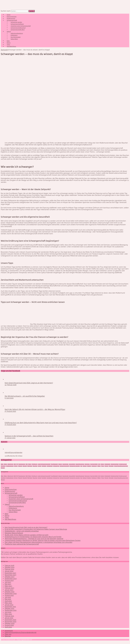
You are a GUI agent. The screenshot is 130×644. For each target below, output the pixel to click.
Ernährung (35, 464)
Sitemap (8, 636)
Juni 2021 (8, 612)
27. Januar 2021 (10, 438)
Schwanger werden (16, 22)
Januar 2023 (9, 590)
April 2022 (8, 601)
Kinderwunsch (11, 18)
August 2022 (9, 595)
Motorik (20, 466)
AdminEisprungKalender (14, 453)
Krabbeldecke (10, 466)
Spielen (89, 466)
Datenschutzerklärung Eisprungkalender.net (21, 632)
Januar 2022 (9, 605)
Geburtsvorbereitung (17, 33)
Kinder (102, 464)
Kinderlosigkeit (115, 464)
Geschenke (65, 464)
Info (99, 464)
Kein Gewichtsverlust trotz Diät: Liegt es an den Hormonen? (29, 383)
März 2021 (8, 614)
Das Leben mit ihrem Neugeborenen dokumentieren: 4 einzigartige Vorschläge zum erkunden (39, 542)
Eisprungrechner (12, 17)
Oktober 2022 (10, 592)
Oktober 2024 (10, 567)
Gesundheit (72, 464)
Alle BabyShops (11, 46)
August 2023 (9, 580)
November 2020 (11, 622)
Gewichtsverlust (80, 464)
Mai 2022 (8, 599)
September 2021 (11, 610)
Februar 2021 (9, 616)
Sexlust (85, 466)
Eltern (30, 464)
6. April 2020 (9, 398)
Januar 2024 (9, 571)
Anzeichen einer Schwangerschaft (21, 26)
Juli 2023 (8, 582)
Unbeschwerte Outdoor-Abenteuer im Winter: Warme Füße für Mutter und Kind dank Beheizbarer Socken (43, 540)
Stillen (99, 466)
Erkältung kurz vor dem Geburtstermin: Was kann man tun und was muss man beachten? (41, 423)
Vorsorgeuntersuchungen (121, 466)
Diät (27, 464)
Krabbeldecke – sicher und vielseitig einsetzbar (22, 531)
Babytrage (10, 464)
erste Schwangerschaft (44, 464)
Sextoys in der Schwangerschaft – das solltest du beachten (29, 436)
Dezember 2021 (10, 607)
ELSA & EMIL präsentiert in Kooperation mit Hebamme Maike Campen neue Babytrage (36, 529)
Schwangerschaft (12, 20)
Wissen (3, 468)
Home (9, 15)
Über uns (8, 634)
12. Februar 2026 (11, 385)
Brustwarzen (22, 464)
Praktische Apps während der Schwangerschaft (22, 544)
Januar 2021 (9, 618)
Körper (16, 466)
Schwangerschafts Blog (18, 30)
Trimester (111, 466)
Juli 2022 (8, 597)
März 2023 (8, 586)
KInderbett (107, 464)
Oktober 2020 (10, 623)
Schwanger (56, 466)
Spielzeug (94, 466)
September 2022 (11, 594)
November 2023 (10, 575)
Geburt (9, 31)
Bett (15, 464)
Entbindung (14, 35)
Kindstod (3, 466)
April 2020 (8, 627)
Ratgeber (30, 466)
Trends (106, 466)
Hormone (87, 464)
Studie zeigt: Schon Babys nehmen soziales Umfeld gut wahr (27, 535)
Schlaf (40, 466)
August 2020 (9, 625)
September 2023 (11, 579)
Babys (6, 464)
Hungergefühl (94, 464)
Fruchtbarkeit (54, 464)
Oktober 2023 (10, 577)
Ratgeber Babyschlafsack (14, 533)
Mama (9, 43)
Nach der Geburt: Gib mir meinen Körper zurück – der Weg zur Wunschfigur (35, 409)
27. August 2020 (10, 411)
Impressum (9, 631)
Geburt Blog (14, 39)
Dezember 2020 (10, 620)
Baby (8, 41)
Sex (81, 466)
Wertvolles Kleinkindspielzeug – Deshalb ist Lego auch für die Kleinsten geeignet (34, 539)
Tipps (8, 45)
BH (17, 464)
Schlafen (44, 466)
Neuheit (25, 466)
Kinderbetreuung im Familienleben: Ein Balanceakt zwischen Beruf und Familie (33, 537)
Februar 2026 (9, 566)
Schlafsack (50, 466)
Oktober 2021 (9, 608)
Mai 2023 (8, 584)
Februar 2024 (9, 569)
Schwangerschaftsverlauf (18, 28)
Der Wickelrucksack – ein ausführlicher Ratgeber (25, 396)
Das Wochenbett (16, 37)
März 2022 (8, 603)
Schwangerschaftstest (17, 24)
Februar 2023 (9, 588)
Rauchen (35, 466)
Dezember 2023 (10, 573)
